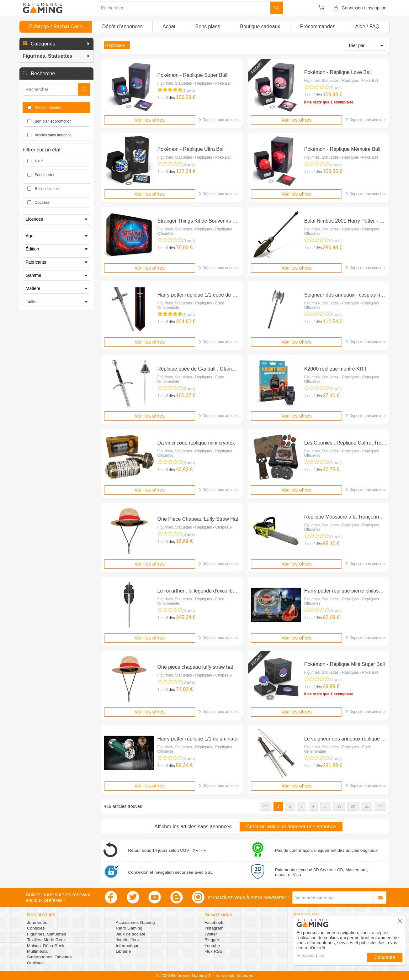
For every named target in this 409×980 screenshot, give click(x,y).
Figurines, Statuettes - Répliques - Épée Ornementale (191, 305)
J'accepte (385, 957)
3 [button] (302, 806)
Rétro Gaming (129, 928)
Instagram (214, 928)
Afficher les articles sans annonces (193, 827)
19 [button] (339, 806)
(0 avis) (335, 88)
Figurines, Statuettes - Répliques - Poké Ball (194, 83)
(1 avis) (189, 91)
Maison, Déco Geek (46, 946)
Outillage (35, 963)
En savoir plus (310, 956)
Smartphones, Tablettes (49, 957)
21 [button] (367, 806)
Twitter (211, 934)
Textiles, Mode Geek (46, 940)
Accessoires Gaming (135, 922)
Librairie (123, 951)
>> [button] (380, 806)
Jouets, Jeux (128, 940)
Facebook (214, 922)
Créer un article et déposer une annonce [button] (291, 827)
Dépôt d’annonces (122, 26)
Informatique (128, 946)
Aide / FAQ (367, 26)
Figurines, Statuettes (47, 934)
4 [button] (313, 806)
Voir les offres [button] (150, 120)
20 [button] (353, 806)
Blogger (212, 940)
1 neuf (163, 98)
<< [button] (265, 806)
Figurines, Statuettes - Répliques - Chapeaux (195, 527)
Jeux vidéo (37, 922)
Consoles (36, 928)
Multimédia (37, 951)
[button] (56, 44)
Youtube (212, 946)
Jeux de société (130, 934)
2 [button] (290, 806)
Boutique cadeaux (260, 26)
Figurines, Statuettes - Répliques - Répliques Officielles (195, 231)
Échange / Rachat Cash (56, 26)
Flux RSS (213, 951)
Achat (169, 26)
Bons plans (208, 26)
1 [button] (278, 806)
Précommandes (318, 26)
